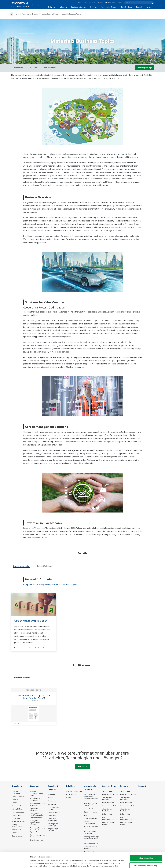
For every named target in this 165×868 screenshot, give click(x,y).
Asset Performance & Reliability (38, 804)
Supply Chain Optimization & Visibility (35, 823)
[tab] (21, 566)
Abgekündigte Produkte (53, 830)
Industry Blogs (127, 7)
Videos (69, 798)
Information (52, 795)
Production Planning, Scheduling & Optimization (37, 830)
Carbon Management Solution (31, 621)
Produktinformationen (74, 791)
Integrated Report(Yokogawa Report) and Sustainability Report (50, 585)
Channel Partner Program (108, 823)
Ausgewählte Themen (109, 7)
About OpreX (89, 809)
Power (14, 803)
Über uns (93, 3)
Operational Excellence (34, 810)
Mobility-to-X (16, 830)
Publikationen (71, 794)
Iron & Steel (16, 818)
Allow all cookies (146, 844)
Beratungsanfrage (145, 68)
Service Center (107, 791)
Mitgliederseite (110, 3)
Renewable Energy (19, 806)
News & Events (82, 3)
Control (51, 798)
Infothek (94, 7)
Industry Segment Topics (50, 14)
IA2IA (86, 815)
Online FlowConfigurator (108, 818)
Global (120, 3)
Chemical (15, 800)
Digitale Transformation (90, 822)
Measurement (53, 801)
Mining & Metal (17, 809)
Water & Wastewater (19, 821)
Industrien (52, 7)
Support (139, 7)
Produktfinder (107, 803)
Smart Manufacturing (92, 818)
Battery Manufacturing (17, 826)
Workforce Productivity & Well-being (37, 793)
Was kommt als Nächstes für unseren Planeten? (91, 797)
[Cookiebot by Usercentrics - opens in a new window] (15, 864)
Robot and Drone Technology (90, 832)
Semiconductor (17, 836)
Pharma (15, 833)
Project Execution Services (54, 808)
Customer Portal (108, 806)
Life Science (52, 815)
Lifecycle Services (54, 812)
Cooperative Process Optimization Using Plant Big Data (34, 697)
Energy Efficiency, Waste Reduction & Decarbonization (37, 816)
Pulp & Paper (17, 815)
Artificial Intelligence (91, 826)
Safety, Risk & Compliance (35, 799)
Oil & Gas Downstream (16, 792)
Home (17, 14)
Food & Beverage (18, 812)
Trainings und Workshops (53, 825)
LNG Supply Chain (18, 796)
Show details (120, 863)
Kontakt (149, 7)
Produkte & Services (79, 7)
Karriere (100, 3)
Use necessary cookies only (146, 851)
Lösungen (64, 7)
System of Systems (91, 812)
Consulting (52, 804)
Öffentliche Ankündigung (53, 819)
